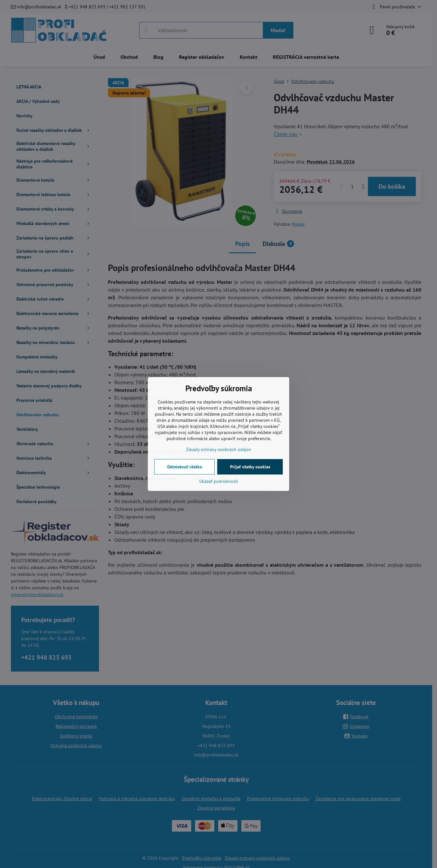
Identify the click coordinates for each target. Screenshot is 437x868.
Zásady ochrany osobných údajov (219, 449)
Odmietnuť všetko (185, 467)
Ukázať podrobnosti (219, 481)
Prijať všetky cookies (250, 467)
